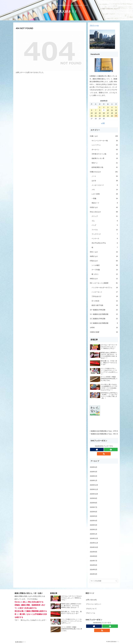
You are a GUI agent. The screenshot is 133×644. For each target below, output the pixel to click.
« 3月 (103, 123)
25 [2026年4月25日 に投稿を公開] (112, 116)
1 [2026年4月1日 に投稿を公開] (100, 107)
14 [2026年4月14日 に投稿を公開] (96, 113)
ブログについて (91, 609)
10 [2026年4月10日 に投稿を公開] (108, 110)
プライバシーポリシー (94, 604)
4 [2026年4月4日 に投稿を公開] (112, 107)
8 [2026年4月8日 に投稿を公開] (100, 110)
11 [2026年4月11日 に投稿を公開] (112, 110)
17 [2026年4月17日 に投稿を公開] (108, 113)
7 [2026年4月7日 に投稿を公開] (96, 110)
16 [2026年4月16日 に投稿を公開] (104, 113)
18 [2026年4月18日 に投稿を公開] (112, 113)
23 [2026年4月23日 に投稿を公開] (104, 116)
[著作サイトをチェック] (97, 449)
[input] (104, 581)
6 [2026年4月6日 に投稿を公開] (92, 110)
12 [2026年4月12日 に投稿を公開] (116, 110)
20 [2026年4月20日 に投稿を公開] (92, 116)
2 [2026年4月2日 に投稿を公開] (104, 107)
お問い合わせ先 (91, 600)
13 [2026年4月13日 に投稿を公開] (92, 113)
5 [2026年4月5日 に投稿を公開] (116, 107)
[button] (116, 581)
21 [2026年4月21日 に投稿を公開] (96, 116)
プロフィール (94, 25)
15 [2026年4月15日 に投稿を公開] (100, 113)
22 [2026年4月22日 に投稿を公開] (100, 116)
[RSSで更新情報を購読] (104, 454)
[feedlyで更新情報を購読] (111, 449)
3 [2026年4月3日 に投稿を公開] (108, 107)
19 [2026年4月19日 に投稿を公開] (116, 113)
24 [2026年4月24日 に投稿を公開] (108, 116)
